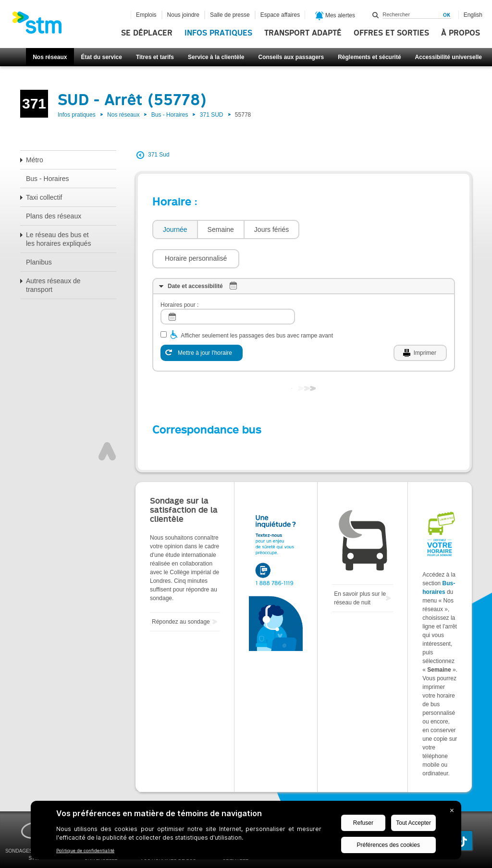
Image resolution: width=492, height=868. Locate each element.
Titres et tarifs (155, 57)
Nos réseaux (50, 57)
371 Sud (159, 155)
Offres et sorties (391, 33)
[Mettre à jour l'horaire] (202, 324)
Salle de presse (230, 15)
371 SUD (212, 115)
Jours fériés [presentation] (271, 229)
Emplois (146, 15)
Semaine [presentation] (221, 229)
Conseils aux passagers (291, 57)
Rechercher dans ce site (376, 15)
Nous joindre (183, 15)
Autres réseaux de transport (53, 285)
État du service (102, 57)
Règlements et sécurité (369, 57)
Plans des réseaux (54, 216)
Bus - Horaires (170, 115)
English (473, 15)
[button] (348, 229)
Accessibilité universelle (449, 57)
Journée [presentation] (175, 229)
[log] (228, 288)
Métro (35, 160)
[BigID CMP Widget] (246, 832)
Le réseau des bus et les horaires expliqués (58, 239)
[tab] (175, 230)
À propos (461, 33)
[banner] (42, 25)
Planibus (39, 262)
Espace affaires (280, 15)
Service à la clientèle (216, 57)
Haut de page (107, 422)
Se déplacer (147, 33)
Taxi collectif (44, 197)
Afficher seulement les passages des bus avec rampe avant (257, 307)
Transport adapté (303, 33)
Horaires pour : (179, 276)
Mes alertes (335, 16)
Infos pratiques (218, 33)
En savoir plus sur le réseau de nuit (360, 569)
